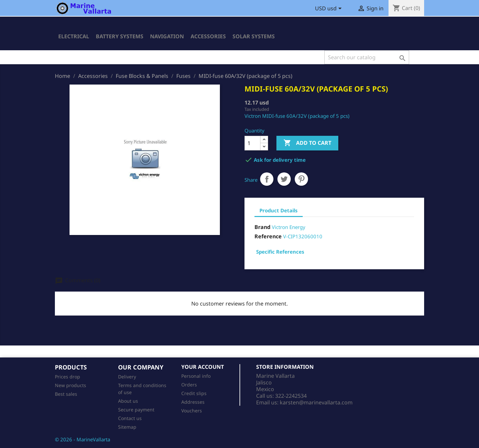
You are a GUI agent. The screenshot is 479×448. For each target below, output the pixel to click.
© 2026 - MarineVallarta (82, 439)
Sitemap (127, 427)
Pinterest (301, 179)
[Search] (367, 57)
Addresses (193, 402)
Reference (268, 236)
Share (267, 179)
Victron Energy (289, 227)
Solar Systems (254, 36)
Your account (203, 367)
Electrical (74, 36)
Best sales (66, 394)
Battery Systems (120, 36)
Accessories (208, 36)
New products (71, 385)
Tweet (284, 179)
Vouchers (192, 411)
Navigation (167, 36)
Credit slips (194, 393)
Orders (189, 385)
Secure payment (136, 410)
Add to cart (307, 143)
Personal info (196, 376)
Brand (262, 227)
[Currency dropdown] (329, 9)
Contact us (130, 418)
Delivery (127, 377)
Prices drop (68, 377)
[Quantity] (252, 143)
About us (128, 401)
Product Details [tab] (279, 210)
